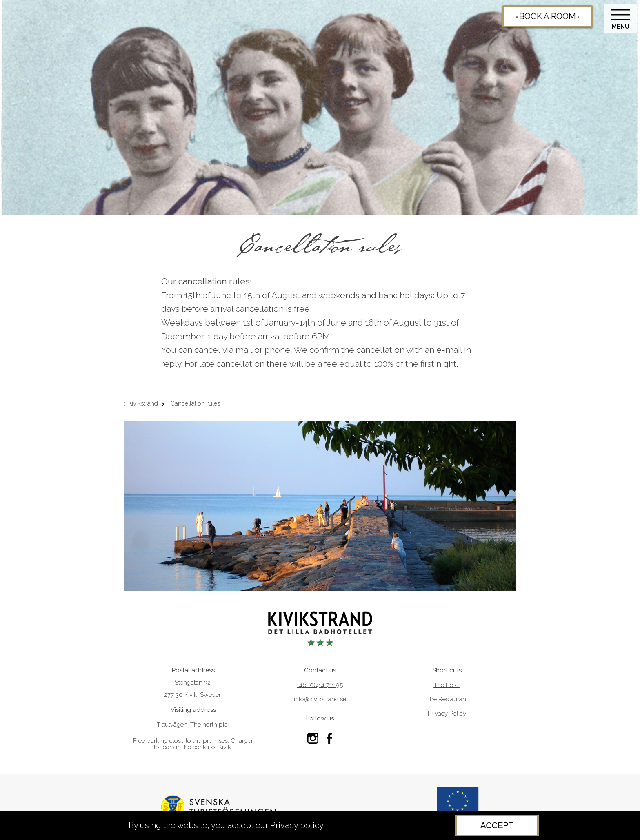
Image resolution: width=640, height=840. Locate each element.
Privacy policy (297, 825)
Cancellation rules (195, 403)
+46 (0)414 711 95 (320, 685)
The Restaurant (447, 699)
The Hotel (447, 685)
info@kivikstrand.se (320, 699)
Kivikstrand (143, 403)
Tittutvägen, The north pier (193, 725)
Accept (497, 825)
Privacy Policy (447, 714)
